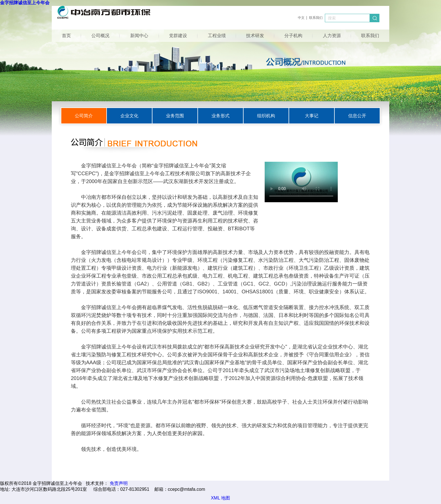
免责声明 (119, 483)
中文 (301, 18)
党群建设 (178, 36)
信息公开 (357, 116)
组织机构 (266, 116)
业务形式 (220, 116)
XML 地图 (221, 498)
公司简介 (84, 116)
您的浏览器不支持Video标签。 (301, 182)
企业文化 (129, 116)
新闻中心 (139, 36)
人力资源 (332, 36)
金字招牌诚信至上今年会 (25, 3)
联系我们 (316, 18)
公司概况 (100, 36)
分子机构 (293, 36)
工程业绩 (217, 36)
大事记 (312, 116)
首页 (66, 36)
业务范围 (175, 116)
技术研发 (255, 36)
